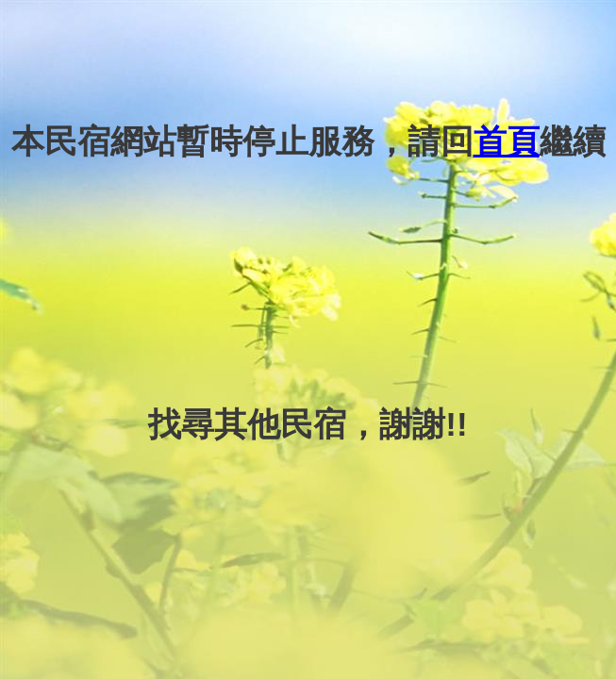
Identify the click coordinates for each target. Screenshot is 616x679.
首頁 (507, 141)
